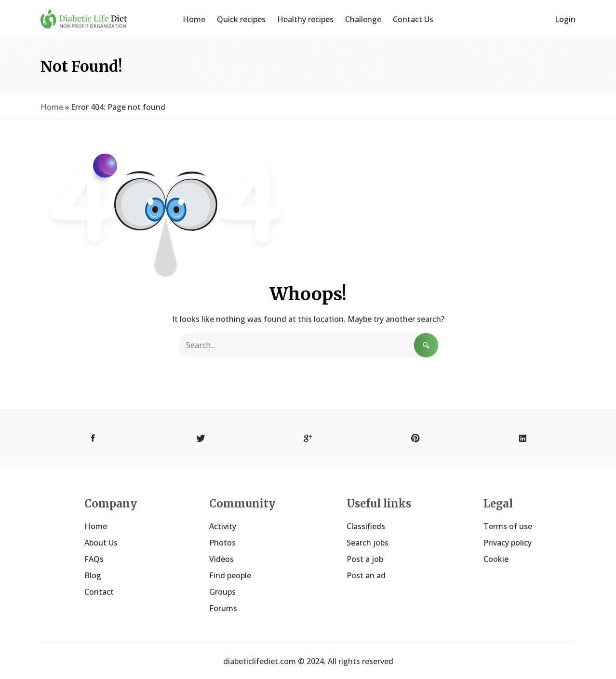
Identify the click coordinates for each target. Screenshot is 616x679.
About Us (101, 543)
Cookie (496, 559)
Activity (223, 526)
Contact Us (413, 19)
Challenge (363, 19)
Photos (222, 543)
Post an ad (366, 575)
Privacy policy (508, 543)
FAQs (94, 559)
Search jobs (368, 543)
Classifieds (366, 526)
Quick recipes (241, 19)
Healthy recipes (305, 19)
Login (565, 19)
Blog (93, 575)
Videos (221, 559)
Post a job (365, 559)
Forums (223, 608)
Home (194, 19)
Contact (99, 592)
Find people (230, 575)
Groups (222, 592)
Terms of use (508, 526)
